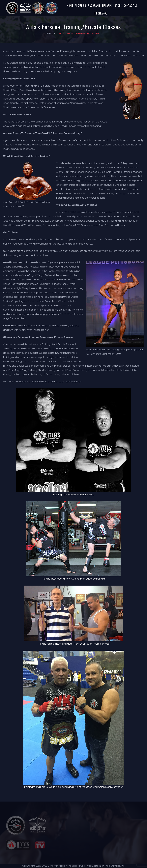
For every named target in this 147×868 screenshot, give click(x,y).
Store (118, 5)
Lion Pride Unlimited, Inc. (112, 866)
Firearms (107, 5)
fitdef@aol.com (73, 382)
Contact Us (131, 5)
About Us (80, 5)
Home (70, 5)
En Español (101, 13)
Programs (94, 5)
